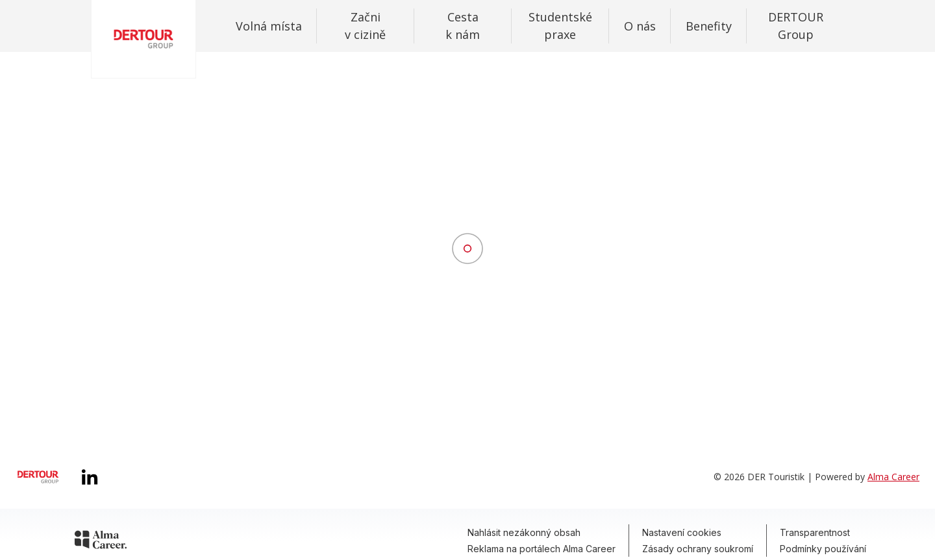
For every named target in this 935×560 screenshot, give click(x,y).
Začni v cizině (365, 26)
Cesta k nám (463, 26)
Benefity (709, 26)
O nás (640, 26)
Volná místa (269, 26)
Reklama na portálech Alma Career (542, 549)
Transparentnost (815, 532)
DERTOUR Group (796, 26)
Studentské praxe (560, 26)
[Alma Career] (101, 542)
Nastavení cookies (682, 532)
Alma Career (893, 477)
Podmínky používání (823, 549)
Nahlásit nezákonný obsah (524, 532)
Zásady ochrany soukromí (698, 549)
